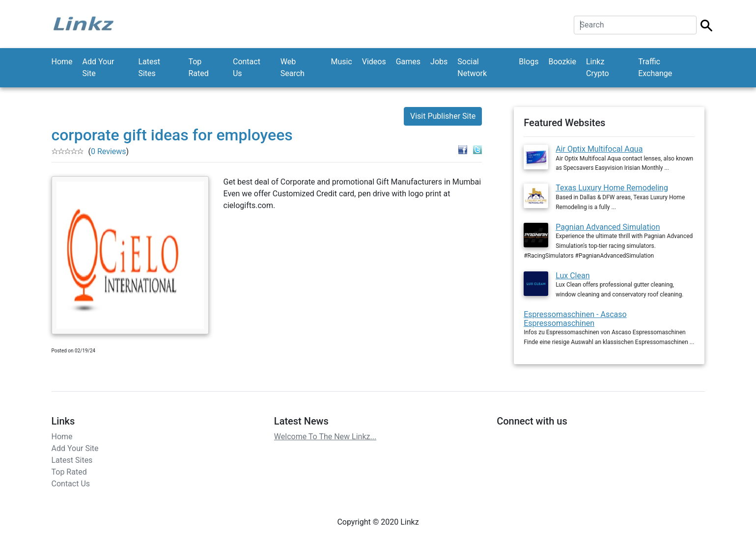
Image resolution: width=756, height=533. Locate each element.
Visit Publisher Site (443, 116)
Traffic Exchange (655, 67)
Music (341, 62)
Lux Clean (573, 276)
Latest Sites (149, 67)
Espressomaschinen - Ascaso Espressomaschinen (575, 319)
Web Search (293, 67)
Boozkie (562, 62)
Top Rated (198, 67)
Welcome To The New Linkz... (325, 437)
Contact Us (247, 67)
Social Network (472, 67)
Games (408, 62)
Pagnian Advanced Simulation (608, 227)
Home (62, 62)
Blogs (529, 62)
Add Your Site (98, 67)
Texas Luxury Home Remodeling (612, 188)
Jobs (439, 62)
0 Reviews (109, 151)
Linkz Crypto (598, 67)
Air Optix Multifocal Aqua (599, 149)
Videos (374, 62)
